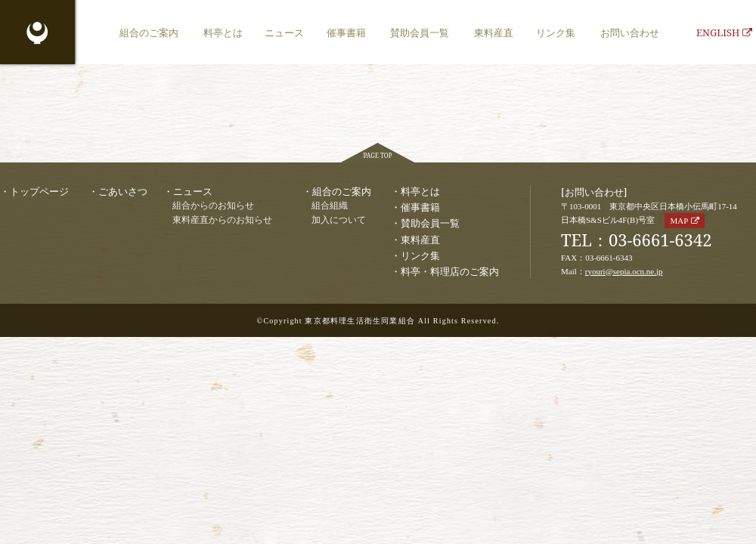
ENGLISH (724, 32)
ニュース (284, 32)
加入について (339, 220)
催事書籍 (346, 32)
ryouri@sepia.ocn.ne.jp (624, 271)
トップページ (39, 191)
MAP (679, 221)
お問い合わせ (630, 32)
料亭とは (223, 32)
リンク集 (556, 32)
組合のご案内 (149, 32)
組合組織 (330, 206)
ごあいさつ (123, 191)
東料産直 (494, 32)
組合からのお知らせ (213, 206)
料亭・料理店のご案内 (450, 271)
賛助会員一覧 (420, 32)
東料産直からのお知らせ (222, 220)
